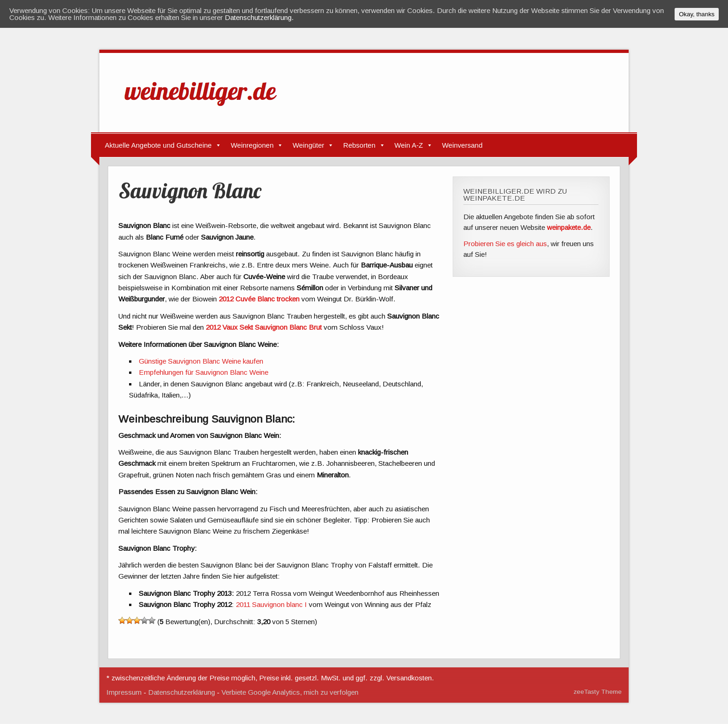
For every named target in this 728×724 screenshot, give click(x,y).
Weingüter (308, 145)
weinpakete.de (569, 227)
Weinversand (462, 145)
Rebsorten (359, 145)
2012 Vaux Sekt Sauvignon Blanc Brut (265, 327)
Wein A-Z (409, 145)
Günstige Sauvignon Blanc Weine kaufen (201, 361)
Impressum (124, 692)
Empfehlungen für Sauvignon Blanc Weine (204, 372)
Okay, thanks (697, 14)
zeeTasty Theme (598, 692)
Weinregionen (252, 145)
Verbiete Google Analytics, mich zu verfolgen (290, 692)
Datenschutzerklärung (182, 692)
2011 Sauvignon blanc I (272, 604)
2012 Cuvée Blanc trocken (260, 299)
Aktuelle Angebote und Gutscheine (158, 145)
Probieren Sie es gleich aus (505, 244)
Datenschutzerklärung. (259, 17)
